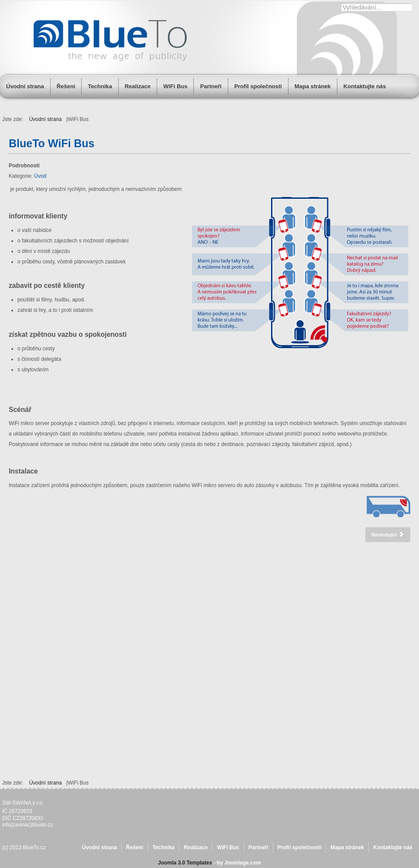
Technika (100, 86)
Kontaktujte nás (393, 847)
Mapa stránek (347, 847)
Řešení (66, 86)
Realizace (138, 86)
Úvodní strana (25, 86)
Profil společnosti (258, 86)
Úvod (40, 176)
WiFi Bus (175, 86)
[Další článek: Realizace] (388, 535)
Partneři (211, 86)
